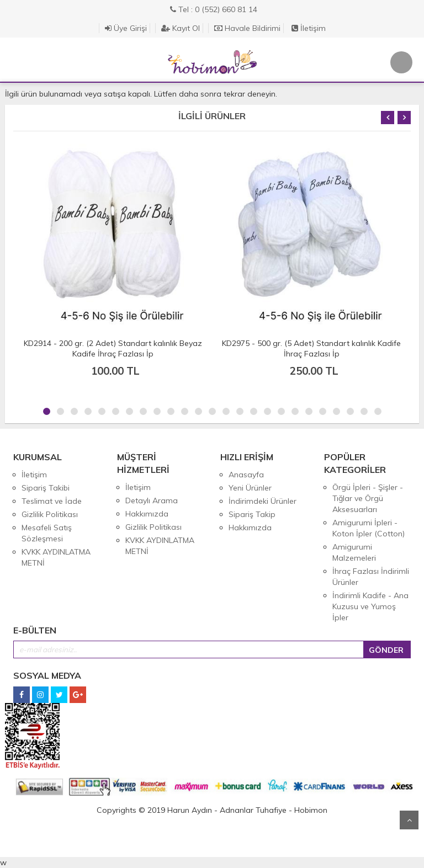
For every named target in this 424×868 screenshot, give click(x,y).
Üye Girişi (126, 28)
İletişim (309, 28)
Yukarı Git (409, 820)
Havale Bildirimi (247, 28)
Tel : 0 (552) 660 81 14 (214, 9)
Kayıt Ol (181, 28)
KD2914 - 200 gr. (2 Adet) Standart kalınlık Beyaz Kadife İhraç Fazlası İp (113, 348)
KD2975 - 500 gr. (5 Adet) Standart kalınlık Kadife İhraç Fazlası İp (311, 348)
